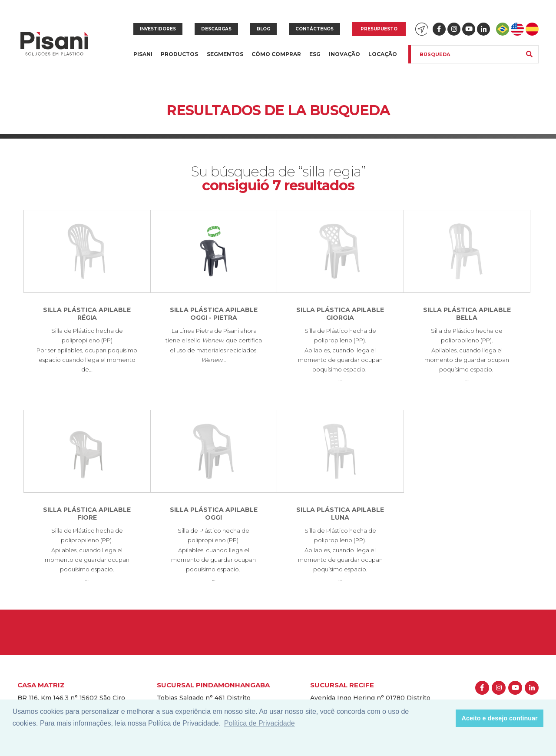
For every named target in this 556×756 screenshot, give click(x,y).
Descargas (216, 29)
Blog (263, 29)
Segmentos (225, 59)
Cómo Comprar (276, 54)
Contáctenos (314, 29)
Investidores (158, 29)
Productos (179, 59)
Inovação (344, 54)
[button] (447, 718)
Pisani (143, 59)
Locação (383, 54)
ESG (315, 54)
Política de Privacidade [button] (260, 723)
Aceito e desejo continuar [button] (500, 718)
